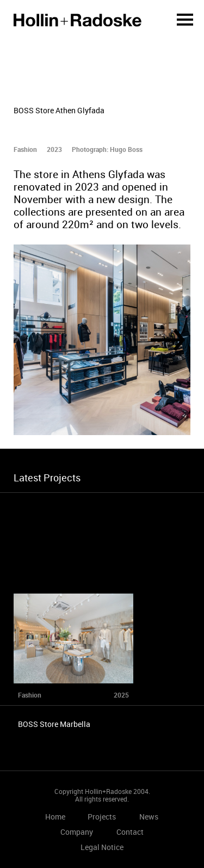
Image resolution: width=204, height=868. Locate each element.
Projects (102, 817)
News (149, 817)
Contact (130, 832)
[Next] (168, 340)
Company (77, 832)
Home (78, 20)
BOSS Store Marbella (54, 724)
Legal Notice (102, 847)
